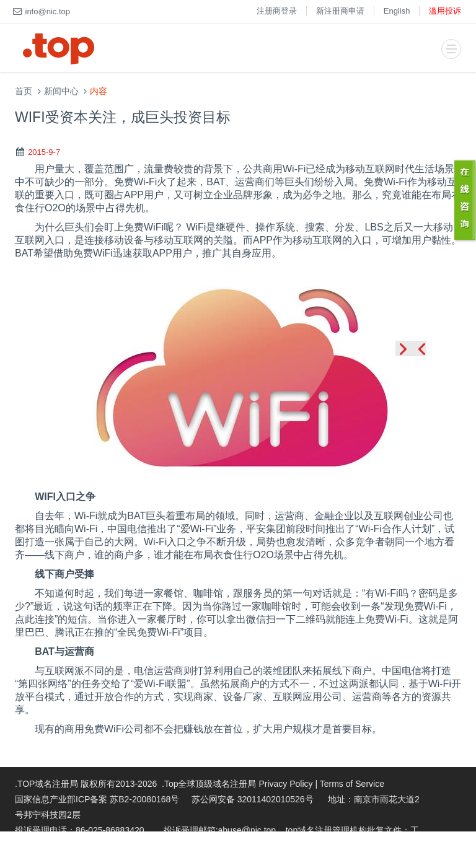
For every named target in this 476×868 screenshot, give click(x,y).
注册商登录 (277, 11)
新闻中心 (61, 91)
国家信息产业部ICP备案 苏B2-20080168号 (97, 799)
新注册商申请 (340, 11)
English (397, 11)
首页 (24, 91)
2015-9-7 (44, 152)
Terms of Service (352, 784)
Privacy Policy (285, 784)
